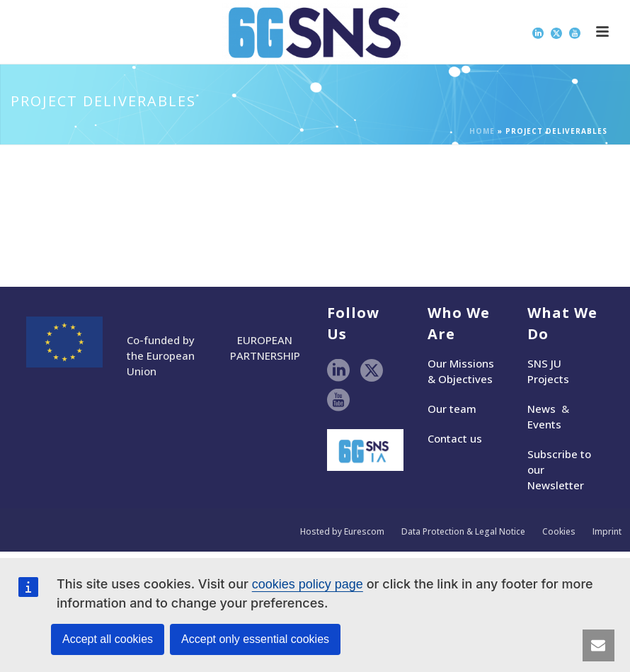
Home (482, 131)
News (542, 409)
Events (544, 424)
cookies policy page (308, 584)
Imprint (607, 532)
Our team (452, 409)
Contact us (455, 438)
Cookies (559, 532)
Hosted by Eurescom (342, 532)
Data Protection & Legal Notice (463, 532)
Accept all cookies (108, 639)
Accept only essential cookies (255, 639)
